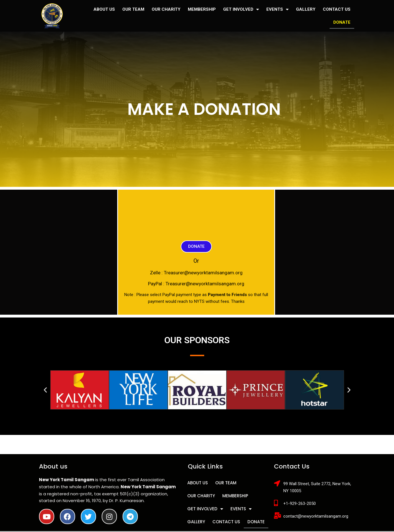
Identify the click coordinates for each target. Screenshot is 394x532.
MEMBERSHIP (202, 9)
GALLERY (306, 9)
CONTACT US (337, 9)
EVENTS (277, 9)
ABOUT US (104, 9)
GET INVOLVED (241, 9)
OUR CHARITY (166, 9)
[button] (196, 247)
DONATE (342, 22)
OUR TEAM (133, 9)
